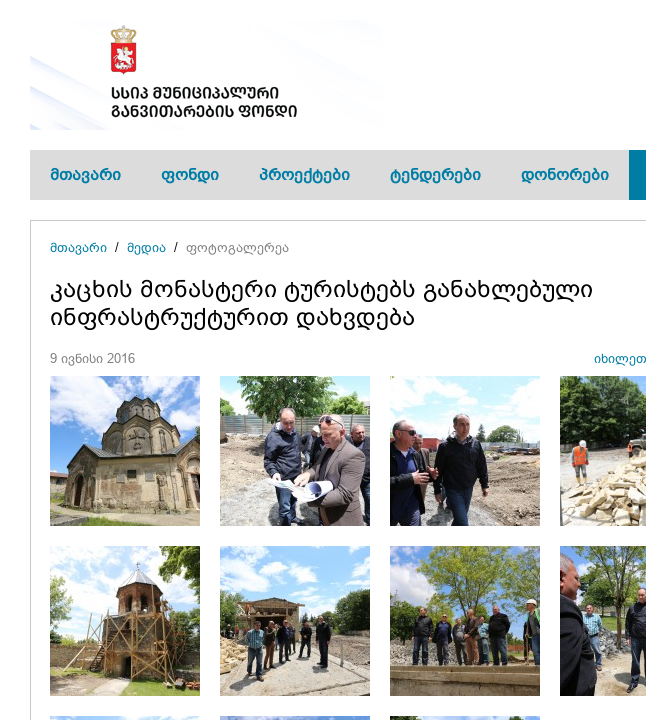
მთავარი (85, 174)
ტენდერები (435, 174)
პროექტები (304, 174)
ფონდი (190, 174)
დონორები (565, 174)
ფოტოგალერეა (237, 247)
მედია (146, 247)
